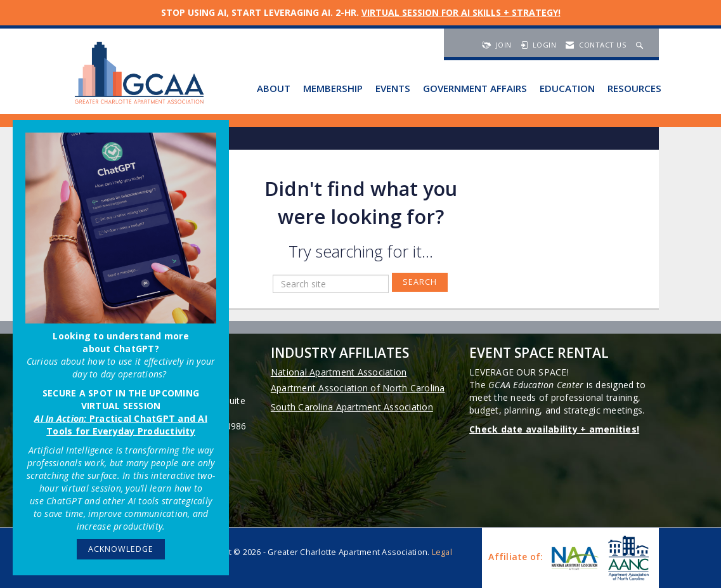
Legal (442, 552)
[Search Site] (641, 45)
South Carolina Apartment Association (352, 407)
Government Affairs (475, 88)
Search (420, 282)
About (274, 88)
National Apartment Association (339, 372)
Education (567, 88)
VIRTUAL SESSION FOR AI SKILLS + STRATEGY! (461, 12)
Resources (634, 88)
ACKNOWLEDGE (121, 549)
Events (393, 88)
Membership (333, 88)
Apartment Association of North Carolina (358, 388)
